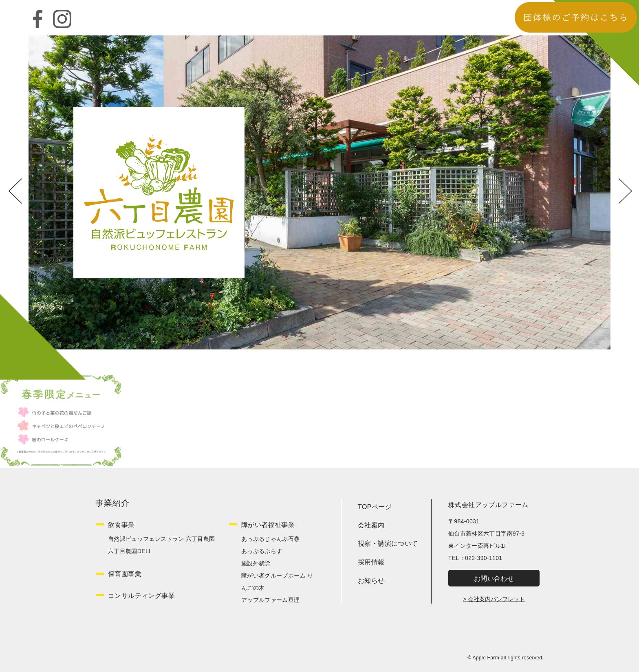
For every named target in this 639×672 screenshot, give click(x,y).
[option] (319, 192)
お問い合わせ (494, 579)
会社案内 (371, 525)
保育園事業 (125, 574)
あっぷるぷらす (262, 551)
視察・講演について (388, 544)
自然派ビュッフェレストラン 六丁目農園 (162, 539)
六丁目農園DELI (129, 551)
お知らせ (371, 581)
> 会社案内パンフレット (494, 599)
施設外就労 (256, 563)
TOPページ (375, 507)
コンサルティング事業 (141, 596)
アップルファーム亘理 (271, 600)
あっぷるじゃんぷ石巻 (271, 539)
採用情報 (371, 562)
